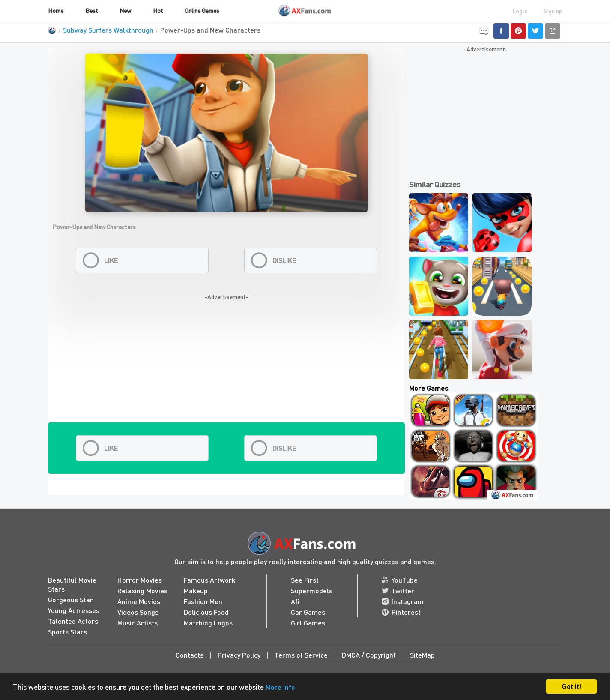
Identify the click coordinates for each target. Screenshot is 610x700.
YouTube (400, 580)
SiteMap (422, 655)
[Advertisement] (226, 362)
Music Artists (138, 623)
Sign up (553, 11)
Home (56, 10)
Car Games (308, 612)
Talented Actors (73, 621)
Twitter (398, 591)
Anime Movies (139, 601)
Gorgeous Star (70, 600)
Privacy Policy (239, 655)
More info (280, 687)
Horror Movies (140, 580)
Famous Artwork (209, 580)
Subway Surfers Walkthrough (108, 30)
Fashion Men (203, 601)
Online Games (202, 10)
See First (305, 580)
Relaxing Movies (142, 591)
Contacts (190, 655)
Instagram (403, 601)
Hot (158, 10)
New (125, 10)
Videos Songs (138, 612)
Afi (295, 601)
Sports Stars (67, 632)
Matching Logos (208, 623)
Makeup (196, 591)
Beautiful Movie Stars (72, 584)
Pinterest (401, 612)
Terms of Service (301, 655)
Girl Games (308, 623)
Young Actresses (74, 610)
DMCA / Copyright (369, 655)
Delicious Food (206, 612)
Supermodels (312, 591)
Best (92, 10)
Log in (520, 11)
